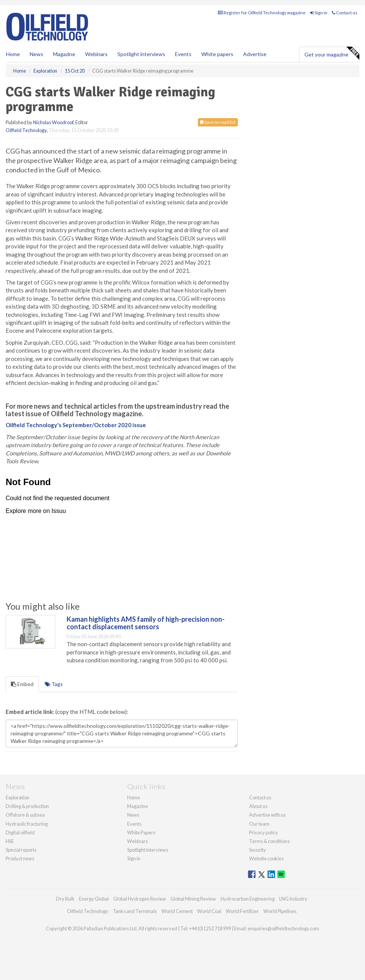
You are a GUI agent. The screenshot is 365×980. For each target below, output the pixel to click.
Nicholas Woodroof (53, 122)
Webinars (96, 54)
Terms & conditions (269, 841)
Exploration (17, 797)
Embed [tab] (22, 684)
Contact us (345, 13)
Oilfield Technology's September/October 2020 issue (76, 425)
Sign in (319, 13)
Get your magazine (332, 53)
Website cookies (266, 858)
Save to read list (218, 122)
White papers (217, 54)
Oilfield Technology (26, 130)
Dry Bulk (65, 899)
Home (13, 54)
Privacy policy (264, 832)
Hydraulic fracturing (27, 824)
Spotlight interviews (141, 54)
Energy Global (94, 899)
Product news (20, 858)
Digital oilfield (20, 832)
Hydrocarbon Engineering (248, 899)
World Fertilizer (242, 911)
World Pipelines (280, 911)
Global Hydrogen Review (140, 899)
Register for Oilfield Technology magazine (262, 13)
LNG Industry (293, 899)
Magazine (64, 54)
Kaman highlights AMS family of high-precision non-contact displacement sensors (146, 623)
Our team (259, 824)
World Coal (209, 911)
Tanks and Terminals (135, 911)
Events (183, 54)
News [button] (36, 54)
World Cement (177, 911)
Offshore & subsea (25, 815)
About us (258, 806)
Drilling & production (27, 806)
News (133, 815)
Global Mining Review (193, 899)
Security (258, 850)
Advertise (255, 54)
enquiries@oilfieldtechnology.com (283, 928)
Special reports (21, 850)
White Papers (141, 832)
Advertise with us (267, 815)
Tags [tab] (54, 684)
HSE (10, 841)
